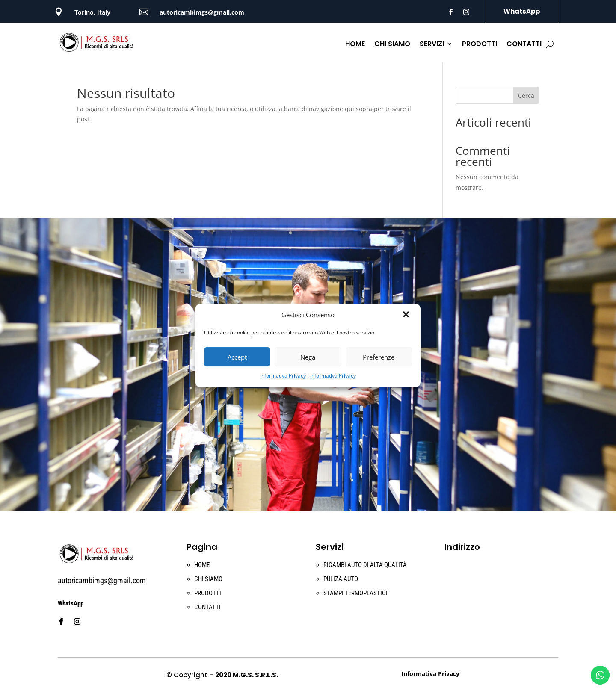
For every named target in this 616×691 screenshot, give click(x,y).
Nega (308, 357)
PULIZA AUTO (341, 579)
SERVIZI (432, 45)
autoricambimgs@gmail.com (202, 12)
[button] (407, 315)
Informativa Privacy (283, 376)
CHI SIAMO (392, 45)
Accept (237, 357)
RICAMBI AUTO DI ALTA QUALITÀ (365, 565)
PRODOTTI (480, 45)
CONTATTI (524, 45)
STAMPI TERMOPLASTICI (355, 593)
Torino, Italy (92, 12)
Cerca (526, 96)
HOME (355, 45)
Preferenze (379, 357)
